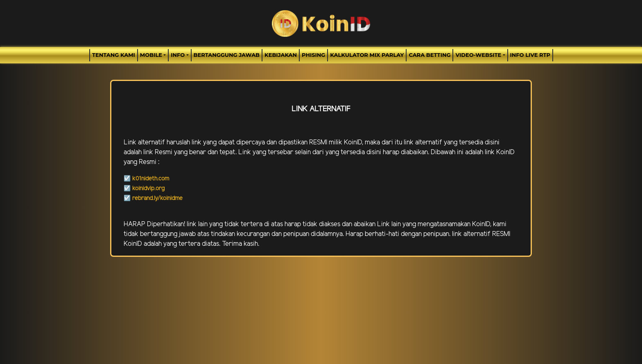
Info (178, 55)
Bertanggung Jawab (227, 55)
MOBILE (151, 55)
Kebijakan (281, 55)
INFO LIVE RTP (530, 55)
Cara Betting (430, 55)
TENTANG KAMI (114, 55)
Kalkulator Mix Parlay (367, 55)
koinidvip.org (148, 189)
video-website (478, 55)
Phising (313, 55)
